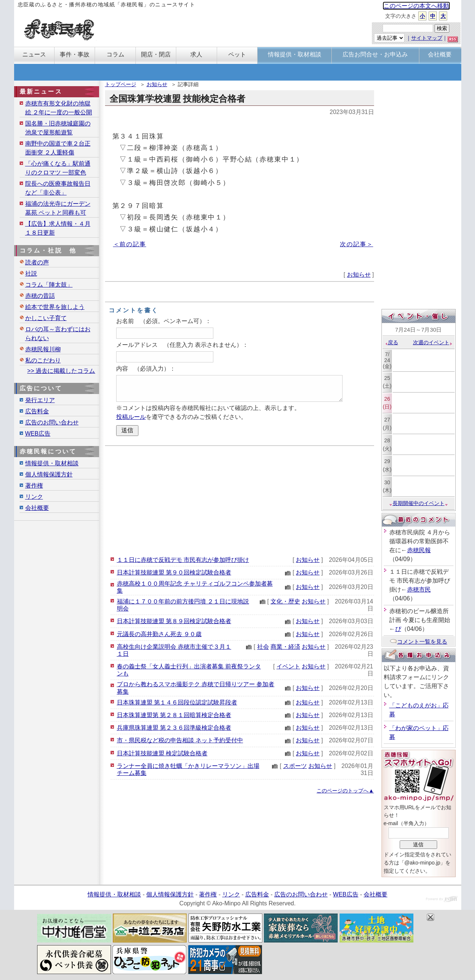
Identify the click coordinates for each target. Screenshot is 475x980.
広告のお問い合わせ (52, 422)
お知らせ (157, 84)
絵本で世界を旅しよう (55, 307)
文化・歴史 (285, 601)
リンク (34, 497)
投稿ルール (131, 417)
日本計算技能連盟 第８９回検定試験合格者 (174, 621)
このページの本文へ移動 (416, 6)
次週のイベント (433, 342)
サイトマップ (427, 38)
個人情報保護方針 (49, 474)
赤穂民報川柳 (43, 349)
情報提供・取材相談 (52, 463)
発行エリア (40, 400)
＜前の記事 (130, 244)
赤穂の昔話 (40, 296)
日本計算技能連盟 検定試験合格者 (162, 753)
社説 (31, 274)
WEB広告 (38, 434)
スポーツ (295, 766)
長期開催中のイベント (419, 503)
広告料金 (37, 411)
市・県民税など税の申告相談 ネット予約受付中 (180, 740)
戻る (391, 342)
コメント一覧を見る (418, 642)
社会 (263, 647)
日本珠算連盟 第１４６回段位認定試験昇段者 (177, 702)
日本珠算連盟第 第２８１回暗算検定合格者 (174, 715)
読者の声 (37, 262)
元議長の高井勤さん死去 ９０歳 (159, 634)
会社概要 (37, 508)
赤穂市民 (419, 590)
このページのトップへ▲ (345, 791)
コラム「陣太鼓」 (49, 285)
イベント (288, 666)
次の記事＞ (356, 244)
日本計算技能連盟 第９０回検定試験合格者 (174, 572)
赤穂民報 (419, 550)
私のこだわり (43, 360)
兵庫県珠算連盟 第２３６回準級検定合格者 (174, 728)
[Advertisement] (240, 500)
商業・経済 (285, 647)
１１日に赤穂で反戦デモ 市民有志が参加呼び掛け (183, 560)
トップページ (121, 84)
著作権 (34, 486)
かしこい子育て (46, 318)
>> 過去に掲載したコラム (61, 371)
